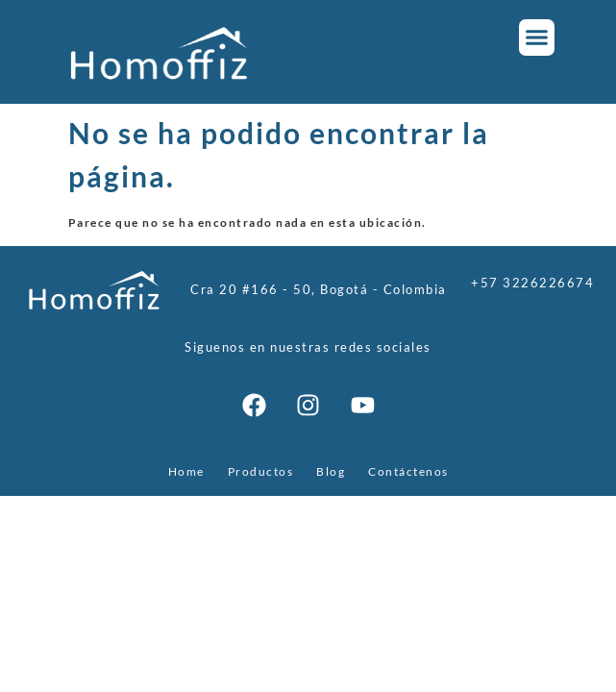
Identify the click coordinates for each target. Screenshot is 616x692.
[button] (537, 37)
